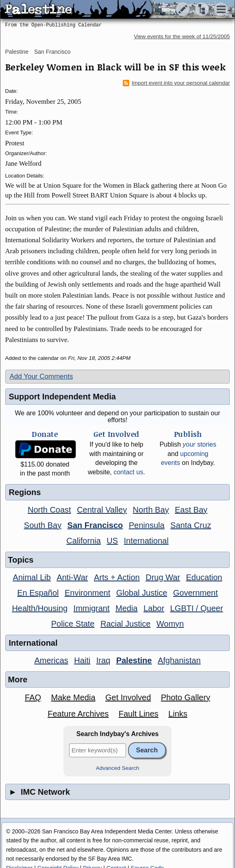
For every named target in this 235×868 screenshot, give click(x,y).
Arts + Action (117, 577)
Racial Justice (125, 624)
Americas (51, 660)
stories (199, 444)
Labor (154, 608)
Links (178, 714)
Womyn (170, 624)
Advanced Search (118, 768)
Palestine (17, 52)
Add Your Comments (41, 376)
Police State (73, 624)
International (146, 541)
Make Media (73, 697)
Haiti (82, 660)
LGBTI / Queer (197, 608)
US (112, 541)
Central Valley (102, 510)
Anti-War (72, 577)
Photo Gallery (186, 697)
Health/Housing (40, 608)
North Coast (49, 510)
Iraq (103, 660)
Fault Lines (139, 714)
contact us (128, 472)
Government (196, 593)
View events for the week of (182, 36)
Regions (25, 492)
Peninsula (147, 525)
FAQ (33, 697)
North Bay (151, 510)
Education (204, 577)
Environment (87, 593)
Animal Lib (32, 577)
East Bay (191, 510)
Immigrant (92, 608)
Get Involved (128, 697)
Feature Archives (78, 714)
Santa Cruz (191, 525)
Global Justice (142, 593)
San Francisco (52, 52)
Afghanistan (179, 660)
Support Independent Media (62, 397)
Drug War (163, 577)
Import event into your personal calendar (176, 83)
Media (126, 608)
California (83, 541)
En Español (38, 593)
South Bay (43, 525)
